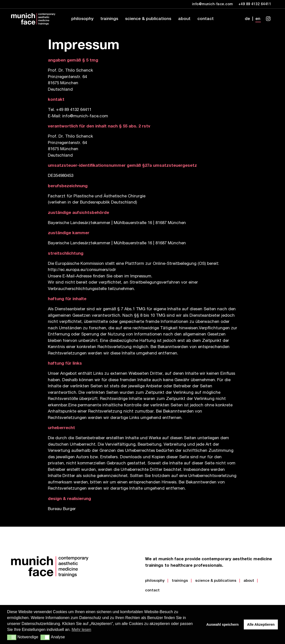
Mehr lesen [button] (81, 630)
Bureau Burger (62, 509)
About (249, 581)
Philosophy (155, 581)
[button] (12, 637)
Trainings (180, 581)
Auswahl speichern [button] (222, 624)
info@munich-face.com (85, 116)
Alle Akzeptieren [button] (261, 624)
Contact (152, 591)
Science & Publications (216, 581)
